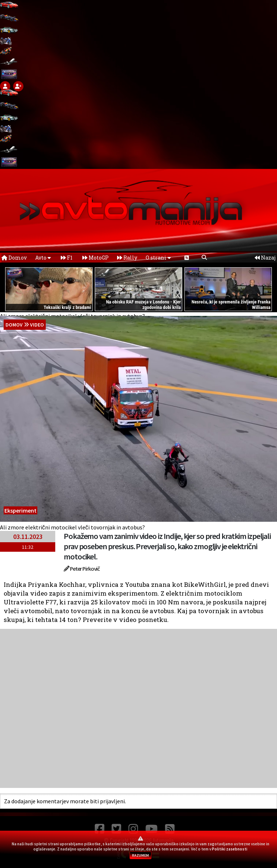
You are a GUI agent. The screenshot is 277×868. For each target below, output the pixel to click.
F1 (67, 258)
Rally (127, 258)
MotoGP (96, 258)
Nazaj (265, 258)
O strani (158, 258)
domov (14, 325)
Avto (43, 258)
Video (37, 325)
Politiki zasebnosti (230, 849)
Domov (14, 258)
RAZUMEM (141, 855)
